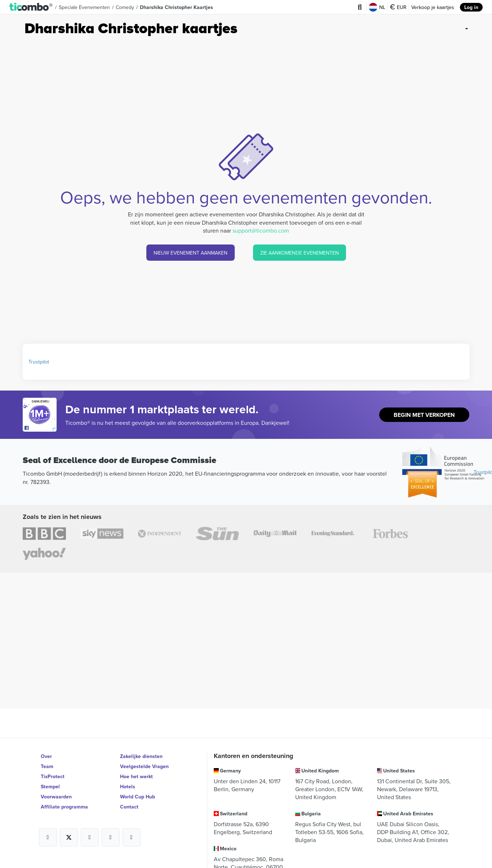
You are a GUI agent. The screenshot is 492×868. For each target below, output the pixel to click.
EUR (398, 7)
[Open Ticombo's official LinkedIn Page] (132, 837)
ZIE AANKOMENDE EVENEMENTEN (300, 253)
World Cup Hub (138, 797)
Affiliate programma (64, 807)
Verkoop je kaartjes (433, 7)
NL (377, 7)
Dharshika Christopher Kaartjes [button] (176, 7)
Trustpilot (39, 362)
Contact (129, 807)
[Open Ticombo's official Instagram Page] (90, 837)
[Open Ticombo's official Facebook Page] (41, 428)
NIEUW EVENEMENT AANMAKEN (190, 253)
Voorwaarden (56, 797)
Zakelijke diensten (141, 756)
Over (46, 756)
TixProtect (53, 776)
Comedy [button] (125, 7)
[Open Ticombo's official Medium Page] (111, 837)
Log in (471, 7)
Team (47, 766)
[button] (31, 7)
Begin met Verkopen (424, 415)
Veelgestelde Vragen (144, 766)
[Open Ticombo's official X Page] (69, 837)
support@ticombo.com (261, 230)
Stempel (50, 787)
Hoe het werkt (136, 776)
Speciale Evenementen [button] (84, 7)
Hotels (128, 787)
